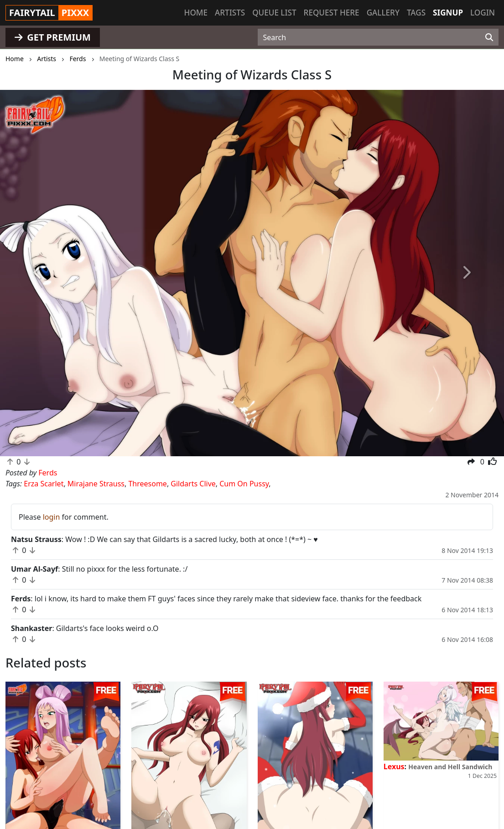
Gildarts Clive (193, 484)
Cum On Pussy (244, 484)
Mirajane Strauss (96, 484)
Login (483, 13)
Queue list (274, 13)
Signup (448, 13)
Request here (332, 13)
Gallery (383, 13)
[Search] (489, 37)
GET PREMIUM (53, 37)
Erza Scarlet (44, 484)
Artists (230, 13)
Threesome (147, 484)
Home (196, 13)
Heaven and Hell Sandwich (450, 767)
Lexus (394, 766)
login (52, 517)
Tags (416, 13)
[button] (38, 273)
